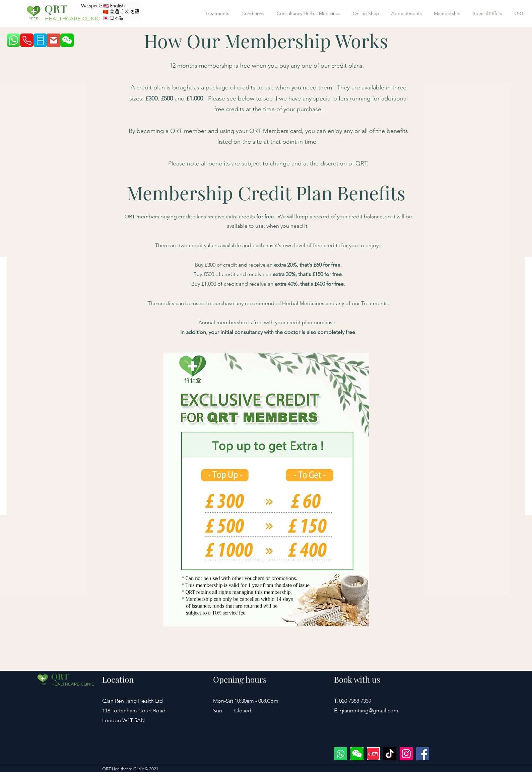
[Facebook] (423, 754)
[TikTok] (390, 754)
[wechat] (357, 754)
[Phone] (27, 40)
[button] (218, 13)
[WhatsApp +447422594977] (341, 754)
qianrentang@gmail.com (369, 711)
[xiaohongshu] (373, 754)
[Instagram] (406, 754)
